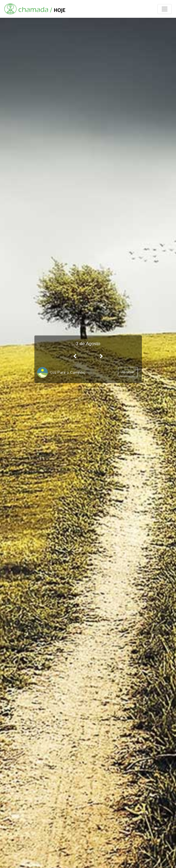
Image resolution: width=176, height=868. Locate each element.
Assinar (128, 372)
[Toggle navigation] (165, 9)
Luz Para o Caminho (68, 372)
